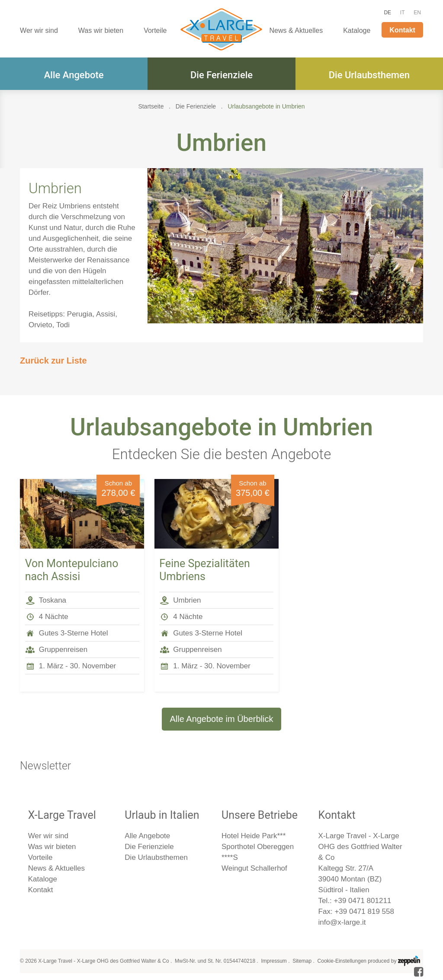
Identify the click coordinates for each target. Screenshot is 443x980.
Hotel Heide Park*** (254, 836)
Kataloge (357, 30)
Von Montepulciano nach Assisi (72, 570)
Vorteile (155, 30)
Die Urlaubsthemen (369, 75)
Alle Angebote (74, 75)
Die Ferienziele (221, 75)
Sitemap (302, 961)
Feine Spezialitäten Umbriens (205, 570)
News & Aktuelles (296, 30)
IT (403, 13)
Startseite (151, 106)
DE (387, 13)
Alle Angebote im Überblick (221, 719)
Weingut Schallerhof (254, 868)
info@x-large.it (342, 922)
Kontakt (402, 30)
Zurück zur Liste (53, 361)
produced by (394, 961)
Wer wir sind (39, 30)
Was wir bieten (101, 30)
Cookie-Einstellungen (342, 961)
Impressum (274, 961)
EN (417, 13)
